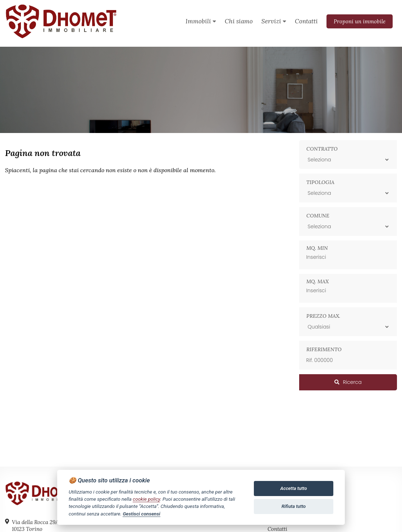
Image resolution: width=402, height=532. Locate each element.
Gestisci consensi (141, 514)
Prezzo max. (323, 316)
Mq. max (318, 281)
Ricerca (348, 382)
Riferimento (324, 349)
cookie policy (146, 499)
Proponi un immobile (360, 21)
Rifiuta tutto (294, 506)
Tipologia (320, 182)
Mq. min (317, 248)
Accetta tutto (294, 488)
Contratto (322, 149)
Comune (318, 216)
